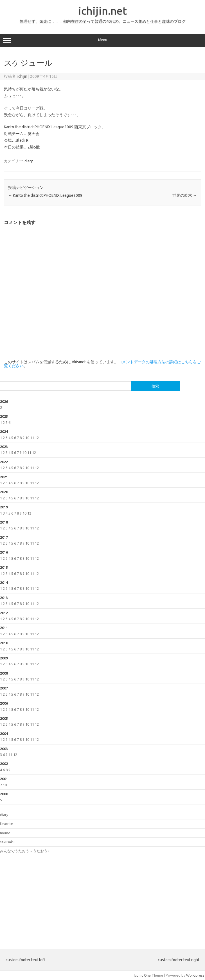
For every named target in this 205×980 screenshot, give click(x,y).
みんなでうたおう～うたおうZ (25, 851)
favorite (6, 824)
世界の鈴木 (185, 195)
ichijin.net (102, 11)
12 (37, 438)
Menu (102, 40)
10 (27, 438)
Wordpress (195, 975)
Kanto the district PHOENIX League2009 (45, 195)
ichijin (22, 76)
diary (29, 161)
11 (32, 438)
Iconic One (142, 975)
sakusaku (7, 842)
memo (5, 833)
